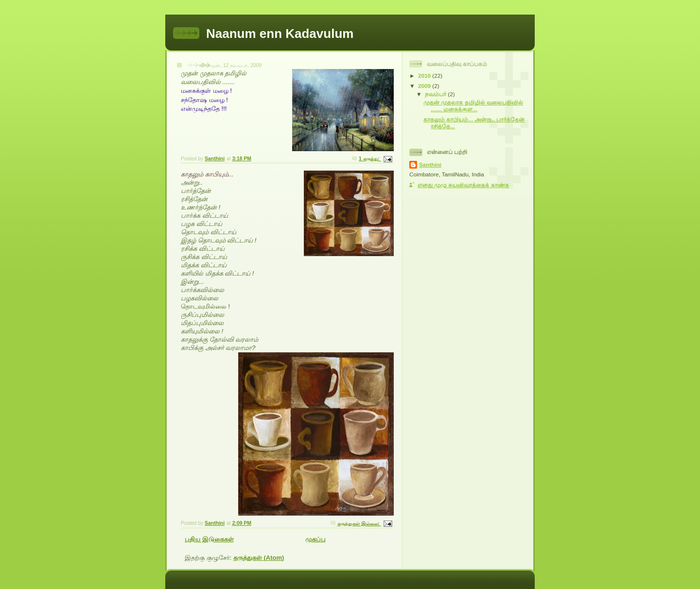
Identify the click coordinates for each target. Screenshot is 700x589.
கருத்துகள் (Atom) (259, 558)
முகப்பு (315, 539)
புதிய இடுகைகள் (209, 539)
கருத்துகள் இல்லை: (359, 524)
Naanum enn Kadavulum (280, 34)
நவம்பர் (436, 94)
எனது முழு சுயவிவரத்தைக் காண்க (463, 185)
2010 (425, 76)
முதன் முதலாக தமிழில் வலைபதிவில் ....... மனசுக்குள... (473, 106)
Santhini (430, 165)
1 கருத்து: (370, 159)
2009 (425, 86)
